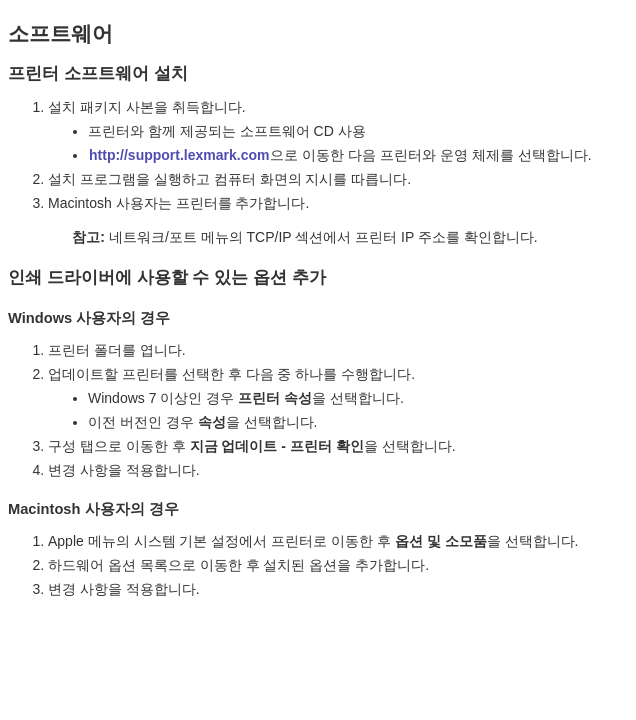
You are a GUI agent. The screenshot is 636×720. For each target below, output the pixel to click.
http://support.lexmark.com (179, 155)
